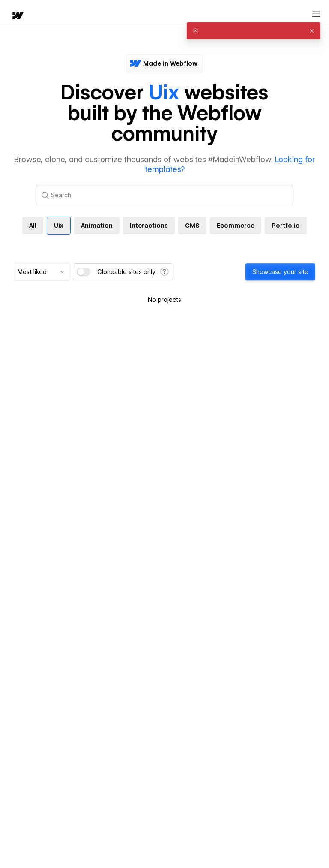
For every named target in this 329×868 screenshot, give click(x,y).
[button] (312, 31)
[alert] (254, 31)
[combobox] (42, 272)
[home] (17, 17)
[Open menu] (316, 14)
